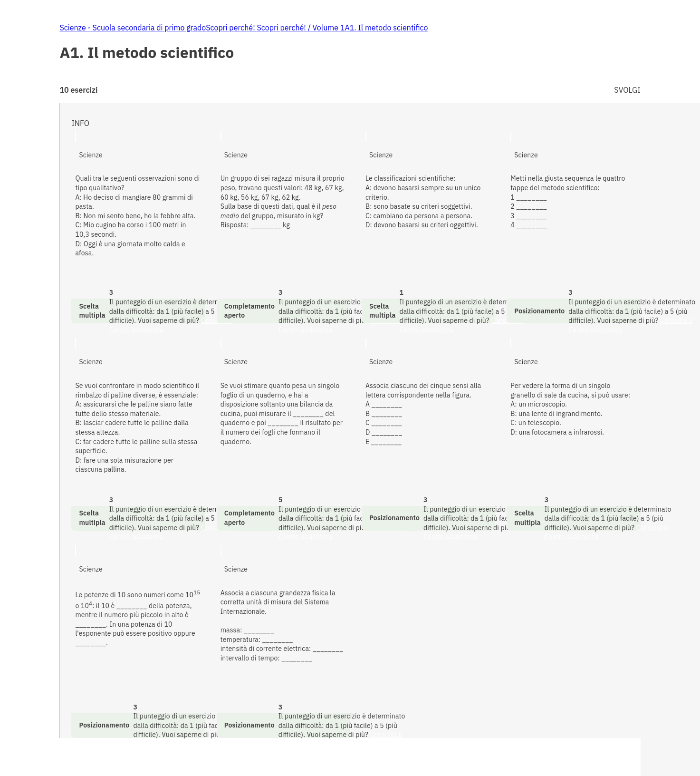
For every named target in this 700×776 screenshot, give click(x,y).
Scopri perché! (231, 28)
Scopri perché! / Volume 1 (301, 28)
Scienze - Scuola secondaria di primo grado (133, 28)
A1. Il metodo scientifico (386, 28)
